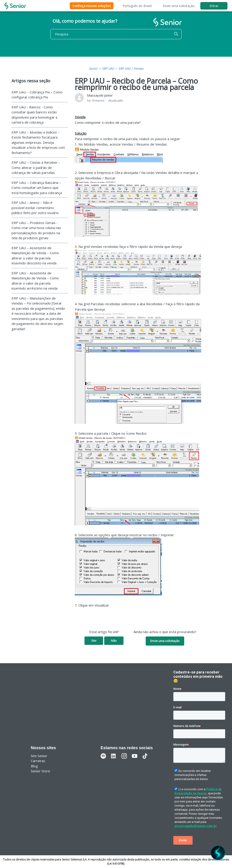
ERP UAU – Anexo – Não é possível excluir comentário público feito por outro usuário (35, 208)
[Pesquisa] (116, 34)
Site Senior (39, 756)
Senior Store (40, 771)
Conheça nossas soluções (92, 6)
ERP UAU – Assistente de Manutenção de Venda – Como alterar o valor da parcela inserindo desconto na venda (35, 256)
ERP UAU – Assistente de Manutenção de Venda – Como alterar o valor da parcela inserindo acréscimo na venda (35, 281)
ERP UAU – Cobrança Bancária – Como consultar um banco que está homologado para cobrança (37, 188)
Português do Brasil (137, 6)
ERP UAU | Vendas (131, 68)
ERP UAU (108, 68)
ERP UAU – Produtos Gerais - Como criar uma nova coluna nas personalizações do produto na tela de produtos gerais (36, 230)
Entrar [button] (214, 6)
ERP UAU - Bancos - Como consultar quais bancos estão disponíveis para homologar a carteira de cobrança (34, 115)
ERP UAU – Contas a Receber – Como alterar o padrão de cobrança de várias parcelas (36, 167)
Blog (34, 766)
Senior (93, 68)
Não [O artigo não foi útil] (114, 641)
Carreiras (38, 761)
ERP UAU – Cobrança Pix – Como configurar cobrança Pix (37, 95)
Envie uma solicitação (179, 6)
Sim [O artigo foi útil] (94, 641)
